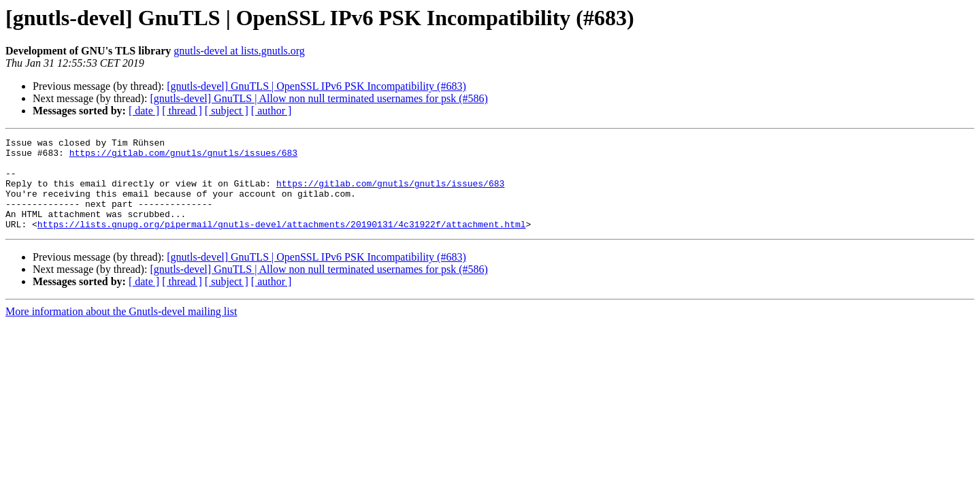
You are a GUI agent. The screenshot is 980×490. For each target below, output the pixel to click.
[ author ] (272, 111)
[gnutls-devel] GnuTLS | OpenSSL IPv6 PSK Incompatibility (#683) (316, 86)
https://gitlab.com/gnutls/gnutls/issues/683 (183, 157)
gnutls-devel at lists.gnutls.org (239, 51)
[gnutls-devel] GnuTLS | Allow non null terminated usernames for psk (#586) (318, 98)
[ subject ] (227, 111)
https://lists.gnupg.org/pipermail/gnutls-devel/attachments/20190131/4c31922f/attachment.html (282, 242)
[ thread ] (182, 111)
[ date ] (144, 111)
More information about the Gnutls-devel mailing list (121, 330)
